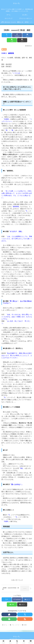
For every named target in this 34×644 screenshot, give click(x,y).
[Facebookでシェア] (17, 35)
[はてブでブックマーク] (27, 35)
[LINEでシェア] (12, 40)
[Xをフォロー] (25, 614)
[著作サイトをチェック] (9, 614)
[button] (22, 40)
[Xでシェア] (7, 35)
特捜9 (4, 49)
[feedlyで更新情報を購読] (9, 619)
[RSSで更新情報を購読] (25, 619)
